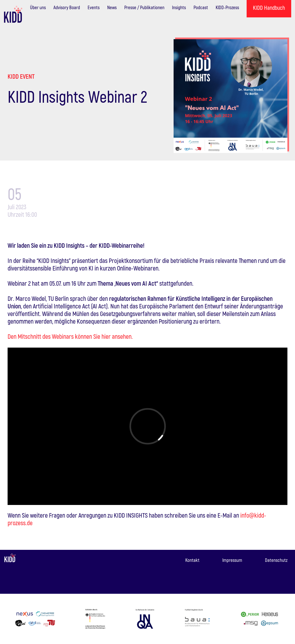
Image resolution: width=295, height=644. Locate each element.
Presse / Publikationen (144, 7)
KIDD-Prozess (227, 7)
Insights (179, 7)
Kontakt (192, 560)
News (112, 7)
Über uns (38, 7)
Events (94, 7)
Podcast (201, 7)
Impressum (232, 560)
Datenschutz (276, 560)
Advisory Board (67, 7)
